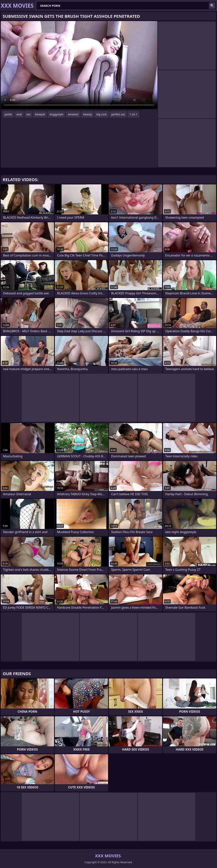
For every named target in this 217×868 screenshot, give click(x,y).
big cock (102, 114)
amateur (73, 114)
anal (19, 114)
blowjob (40, 114)
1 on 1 (133, 114)
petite (8, 114)
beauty (88, 114)
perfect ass (118, 114)
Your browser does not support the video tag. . (79, 65)
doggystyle (57, 114)
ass (28, 114)
